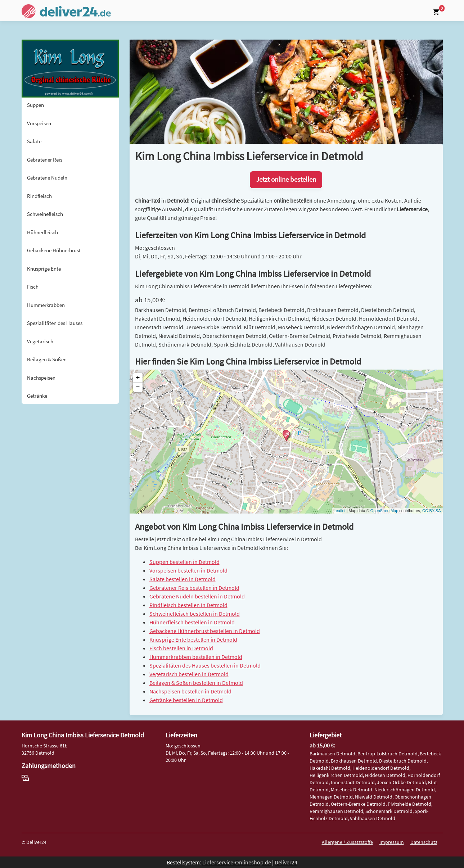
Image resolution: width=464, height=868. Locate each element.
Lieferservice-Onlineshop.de (237, 862)
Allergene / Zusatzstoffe (347, 842)
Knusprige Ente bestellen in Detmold (193, 639)
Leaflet (340, 511)
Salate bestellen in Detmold (183, 579)
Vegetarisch (40, 341)
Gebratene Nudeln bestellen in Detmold (197, 596)
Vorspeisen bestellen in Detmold (188, 570)
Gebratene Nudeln (47, 178)
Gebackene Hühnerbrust (54, 250)
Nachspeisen (41, 378)
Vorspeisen (39, 123)
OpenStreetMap (384, 511)
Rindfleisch (39, 196)
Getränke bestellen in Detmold (186, 700)
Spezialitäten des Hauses (55, 323)
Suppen (35, 105)
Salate (34, 141)
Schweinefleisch (45, 214)
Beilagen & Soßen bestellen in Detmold (196, 683)
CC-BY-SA (432, 511)
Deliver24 (286, 862)
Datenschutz (424, 842)
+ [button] (138, 378)
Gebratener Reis (45, 160)
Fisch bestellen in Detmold (181, 648)
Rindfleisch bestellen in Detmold (188, 605)
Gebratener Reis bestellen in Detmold (194, 588)
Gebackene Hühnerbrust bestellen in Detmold (205, 631)
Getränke (37, 396)
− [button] (138, 387)
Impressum (392, 842)
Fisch (33, 287)
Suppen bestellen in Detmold (184, 562)
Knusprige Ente (44, 269)
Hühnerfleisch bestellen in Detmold (192, 622)
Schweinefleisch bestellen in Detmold (195, 614)
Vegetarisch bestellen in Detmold (189, 674)
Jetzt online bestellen (286, 179)
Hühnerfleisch (42, 232)
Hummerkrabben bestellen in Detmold (196, 657)
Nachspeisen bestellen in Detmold (190, 691)
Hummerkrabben (46, 305)
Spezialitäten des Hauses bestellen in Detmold (205, 665)
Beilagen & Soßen (47, 359)
